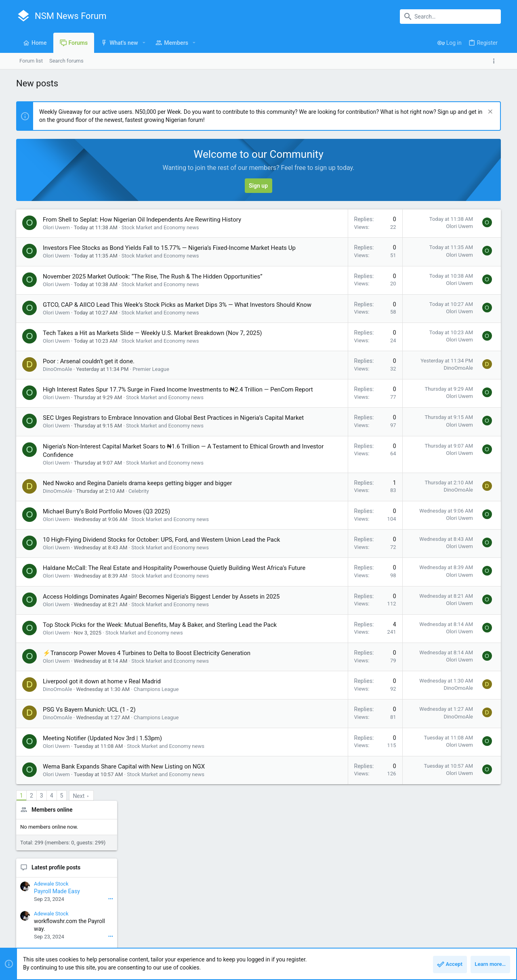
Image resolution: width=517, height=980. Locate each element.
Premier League (151, 411)
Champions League (156, 791)
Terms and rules (387, 950)
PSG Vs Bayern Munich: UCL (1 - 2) (89, 811)
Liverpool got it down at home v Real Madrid (102, 783)
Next (79, 898)
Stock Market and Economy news (160, 236)
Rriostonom (482, 454)
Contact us (351, 950)
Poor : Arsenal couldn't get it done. (89, 404)
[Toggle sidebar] (495, 61)
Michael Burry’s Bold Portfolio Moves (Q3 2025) (106, 571)
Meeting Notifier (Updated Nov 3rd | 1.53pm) (102, 840)
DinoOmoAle (58, 411)
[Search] (450, 17)
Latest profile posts (440, 276)
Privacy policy (427, 950)
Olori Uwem (56, 236)
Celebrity (139, 550)
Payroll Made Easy (441, 300)
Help (453, 950)
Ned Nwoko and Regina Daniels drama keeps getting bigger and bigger (138, 542)
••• (494, 307)
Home (470, 950)
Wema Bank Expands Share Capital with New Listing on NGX (124, 868)
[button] (144, 43)
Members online (436, 218)
